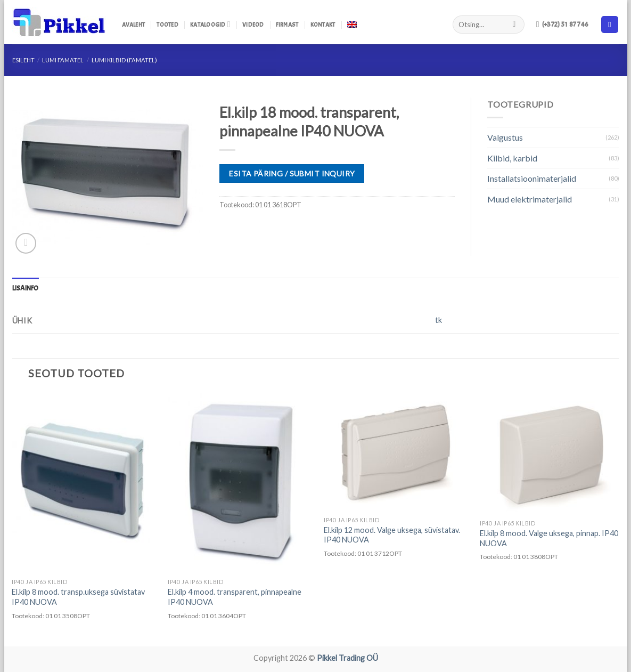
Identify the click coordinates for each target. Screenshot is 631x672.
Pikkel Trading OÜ (347, 658)
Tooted (167, 25)
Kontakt (323, 25)
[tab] (26, 288)
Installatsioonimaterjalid (532, 178)
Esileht (23, 60)
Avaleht (134, 25)
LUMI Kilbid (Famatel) (124, 60)
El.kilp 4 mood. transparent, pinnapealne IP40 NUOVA (235, 597)
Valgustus (505, 137)
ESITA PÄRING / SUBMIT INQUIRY (292, 173)
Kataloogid (210, 24)
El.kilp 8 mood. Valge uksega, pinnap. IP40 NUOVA (549, 538)
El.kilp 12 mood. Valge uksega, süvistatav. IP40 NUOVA (392, 535)
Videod (253, 25)
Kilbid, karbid (512, 158)
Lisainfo (26, 288)
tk (439, 320)
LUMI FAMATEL (63, 60)
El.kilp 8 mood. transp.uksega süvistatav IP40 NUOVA (78, 597)
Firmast (287, 25)
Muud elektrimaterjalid (530, 199)
